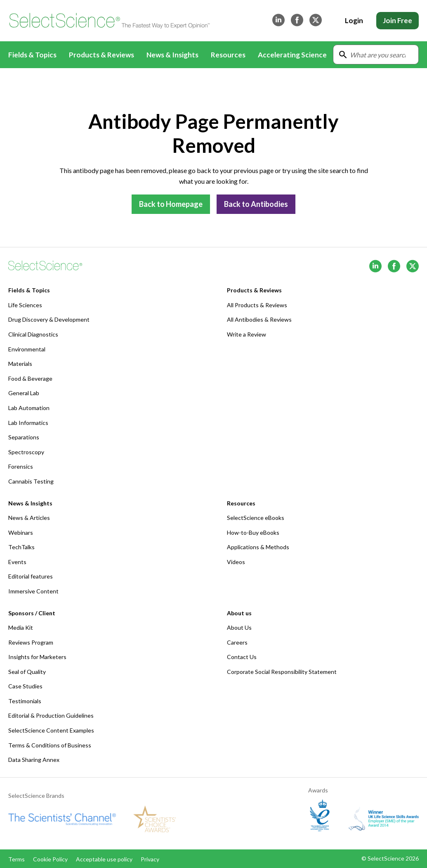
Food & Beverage (30, 378)
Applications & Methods (258, 547)
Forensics (21, 466)
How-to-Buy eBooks (253, 532)
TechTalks (21, 547)
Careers (237, 642)
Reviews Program (31, 642)
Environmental (27, 349)
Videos (236, 562)
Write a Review (247, 334)
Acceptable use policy (104, 859)
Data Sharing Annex (34, 760)
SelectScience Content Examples (51, 730)
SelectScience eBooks (256, 518)
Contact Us (242, 657)
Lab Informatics (28, 423)
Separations (24, 437)
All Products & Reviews (257, 305)
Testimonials (25, 701)
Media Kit (21, 627)
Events (17, 562)
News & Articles (29, 518)
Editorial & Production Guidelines (51, 715)
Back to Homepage (171, 204)
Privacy (150, 859)
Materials (20, 364)
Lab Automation (29, 408)
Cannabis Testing (31, 481)
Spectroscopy (26, 452)
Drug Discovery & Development (49, 319)
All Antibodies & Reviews (259, 319)
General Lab (24, 393)
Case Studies (25, 686)
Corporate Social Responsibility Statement (282, 672)
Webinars (21, 532)
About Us (239, 627)
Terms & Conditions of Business (50, 745)
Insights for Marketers (37, 657)
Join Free (398, 20)
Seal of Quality (27, 672)
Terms (17, 859)
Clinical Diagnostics (33, 334)
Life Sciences (25, 305)
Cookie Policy (50, 859)
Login (354, 20)
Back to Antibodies (256, 204)
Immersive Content (33, 591)
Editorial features (31, 576)
